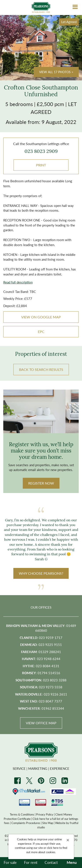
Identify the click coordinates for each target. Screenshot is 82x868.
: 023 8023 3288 (41, 680)
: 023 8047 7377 (41, 701)
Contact (51, 862)
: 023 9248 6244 (41, 659)
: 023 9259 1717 (41, 637)
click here (53, 848)
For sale (10, 862)
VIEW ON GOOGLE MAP (41, 317)
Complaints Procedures (26, 823)
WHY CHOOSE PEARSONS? (41, 573)
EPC (41, 332)
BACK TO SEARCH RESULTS (41, 369)
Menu (72, 862)
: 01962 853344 (41, 708)
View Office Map (41, 723)
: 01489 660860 (41, 628)
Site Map (48, 823)
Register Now (41, 483)
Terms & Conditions (22, 814)
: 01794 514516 (41, 673)
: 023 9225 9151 (41, 644)
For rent (31, 862)
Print (41, 165)
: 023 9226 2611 (41, 694)
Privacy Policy (45, 814)
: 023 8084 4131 (41, 666)
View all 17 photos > (56, 72)
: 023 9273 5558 (41, 687)
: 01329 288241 (41, 652)
